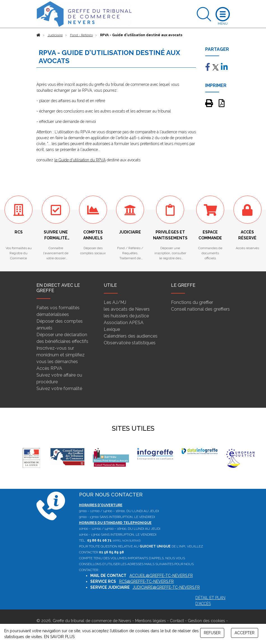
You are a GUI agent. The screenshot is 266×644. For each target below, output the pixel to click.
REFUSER (212, 633)
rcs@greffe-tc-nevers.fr (146, 581)
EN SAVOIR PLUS (59, 637)
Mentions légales (151, 621)
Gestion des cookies (206, 621)
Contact (177, 621)
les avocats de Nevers (127, 309)
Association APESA (124, 323)
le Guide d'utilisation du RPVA (80, 160)
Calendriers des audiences (131, 336)
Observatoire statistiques (130, 343)
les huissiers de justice (126, 316)
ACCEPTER (245, 633)
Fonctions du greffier (192, 302)
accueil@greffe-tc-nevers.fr (161, 576)
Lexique (112, 329)
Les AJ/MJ (115, 302)
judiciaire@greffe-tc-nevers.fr (166, 587)
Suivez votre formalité (59, 389)
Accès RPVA (49, 368)
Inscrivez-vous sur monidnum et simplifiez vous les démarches (61, 355)
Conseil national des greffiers (200, 309)
